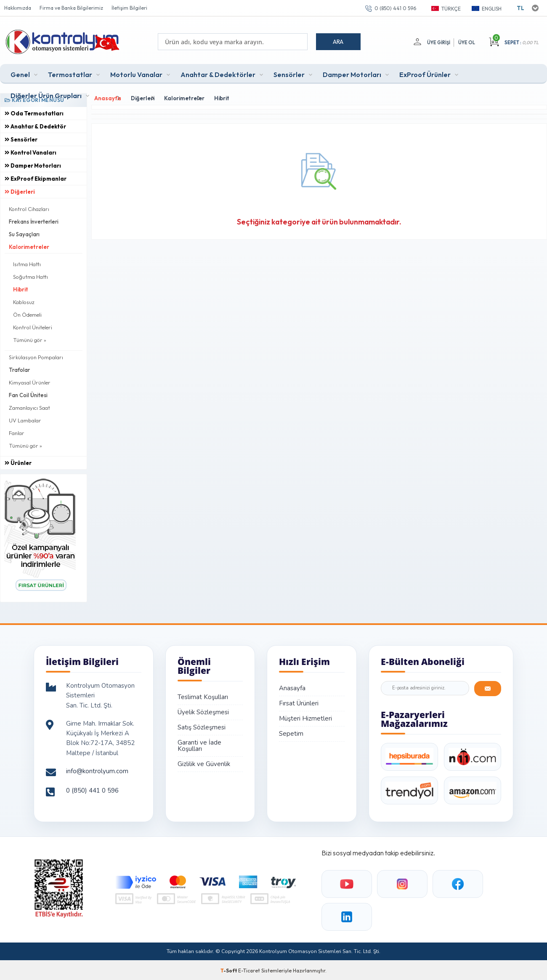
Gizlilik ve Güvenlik (204, 763)
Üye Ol (467, 43)
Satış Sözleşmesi (202, 726)
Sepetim (291, 732)
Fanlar (17, 432)
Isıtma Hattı (27, 263)
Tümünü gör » (30, 339)
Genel (20, 73)
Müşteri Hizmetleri (305, 717)
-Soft (229, 969)
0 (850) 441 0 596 (395, 8)
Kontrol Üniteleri (33, 326)
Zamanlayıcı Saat (29, 406)
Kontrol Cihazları (29, 208)
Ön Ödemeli (27, 313)
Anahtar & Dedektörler (218, 73)
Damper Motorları (352, 73)
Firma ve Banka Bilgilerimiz (71, 8)
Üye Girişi (438, 43)
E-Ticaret (249, 969)
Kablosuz (24, 301)
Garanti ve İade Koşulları (199, 744)
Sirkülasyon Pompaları (36, 356)
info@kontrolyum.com (97, 770)
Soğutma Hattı (31, 275)
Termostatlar (70, 73)
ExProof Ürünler (425, 73)
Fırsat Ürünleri (299, 702)
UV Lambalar (25, 419)
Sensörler (289, 73)
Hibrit (21, 288)
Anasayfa (292, 687)
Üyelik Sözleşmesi (203, 711)
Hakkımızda (18, 8)
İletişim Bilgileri (129, 8)
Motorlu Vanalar (136, 73)
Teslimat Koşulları (203, 696)
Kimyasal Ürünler (30, 381)
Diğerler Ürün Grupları (46, 94)
